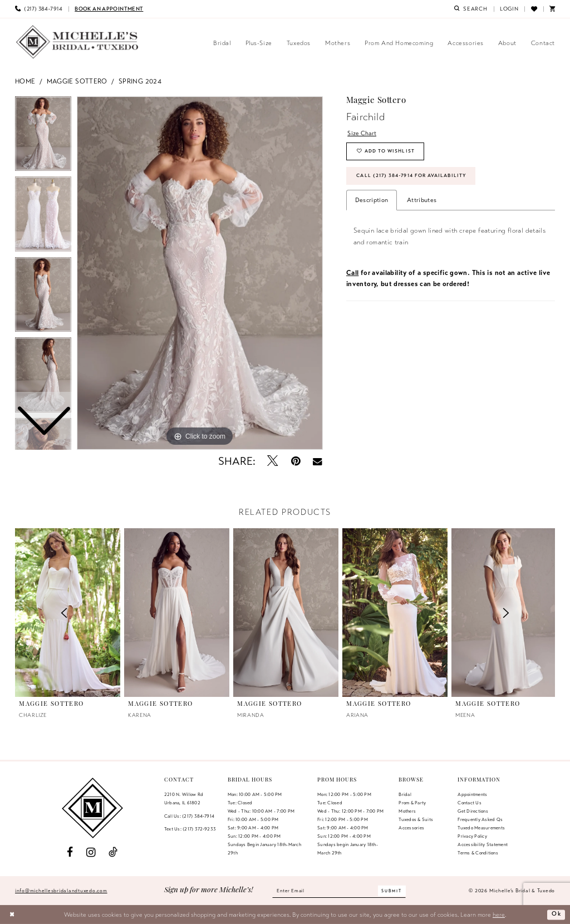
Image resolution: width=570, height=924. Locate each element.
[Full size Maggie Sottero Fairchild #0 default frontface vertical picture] (200, 273)
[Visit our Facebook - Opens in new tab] (70, 852)
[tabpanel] (200, 273)
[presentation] (177, 613)
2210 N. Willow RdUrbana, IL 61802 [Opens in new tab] (184, 798)
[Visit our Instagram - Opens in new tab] (91, 852)
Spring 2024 (140, 81)
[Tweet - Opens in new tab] (273, 461)
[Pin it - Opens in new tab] (296, 461)
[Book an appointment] (109, 9)
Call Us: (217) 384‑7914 (189, 816)
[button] (509, 9)
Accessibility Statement (483, 844)
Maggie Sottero (77, 81)
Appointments (472, 794)
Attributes (422, 202)
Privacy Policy (472, 836)
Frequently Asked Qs (480, 819)
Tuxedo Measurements (481, 828)
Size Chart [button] (362, 133)
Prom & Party (412, 803)
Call (353, 275)
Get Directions (473, 811)
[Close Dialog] (13, 915)
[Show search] (471, 9)
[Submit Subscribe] (394, 891)
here (499, 915)
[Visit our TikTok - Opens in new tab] (113, 852)
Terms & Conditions (478, 853)
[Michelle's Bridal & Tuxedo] (77, 42)
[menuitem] (39, 9)
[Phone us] (39, 9)
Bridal (405, 794)
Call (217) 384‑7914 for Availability (413, 178)
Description (372, 202)
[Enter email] (339, 891)
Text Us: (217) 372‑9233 (190, 829)
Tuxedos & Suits (416, 819)
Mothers (407, 811)
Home (25, 81)
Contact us (469, 803)
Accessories (411, 828)
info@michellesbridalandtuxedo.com (61, 891)
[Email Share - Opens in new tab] (318, 461)
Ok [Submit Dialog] (556, 915)
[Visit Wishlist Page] (534, 9)
